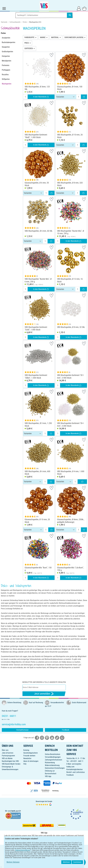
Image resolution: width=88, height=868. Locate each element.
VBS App (48, 776)
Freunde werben (29, 756)
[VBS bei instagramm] (42, 738)
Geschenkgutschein (31, 753)
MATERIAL (55, 37)
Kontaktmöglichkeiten (75, 769)
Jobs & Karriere (8, 753)
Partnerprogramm (8, 756)
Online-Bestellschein (53, 754)
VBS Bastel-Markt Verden (11, 764)
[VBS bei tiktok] (57, 738)
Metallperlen (7, 61)
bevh (13, 811)
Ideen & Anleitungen (31, 761)
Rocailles (5, 75)
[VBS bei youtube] (52, 738)
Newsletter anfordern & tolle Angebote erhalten (44, 682)
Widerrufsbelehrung (52, 765)
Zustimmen (77, 862)
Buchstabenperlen (9, 42)
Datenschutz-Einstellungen (55, 768)
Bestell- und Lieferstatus (76, 772)
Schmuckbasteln (15, 22)
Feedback (66, 730)
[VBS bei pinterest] (47, 738)
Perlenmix (6, 65)
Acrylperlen (6, 38)
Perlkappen (6, 70)
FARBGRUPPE (29, 37)
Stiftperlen (6, 79)
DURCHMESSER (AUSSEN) (74, 37)
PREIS (27, 43)
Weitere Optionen (13, 862)
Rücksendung (50, 763)
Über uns (5, 750)
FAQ (25, 764)
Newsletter (27, 758)
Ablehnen (66, 862)
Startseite (4, 22)
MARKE (43, 37)
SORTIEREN (29, 48)
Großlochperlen (7, 52)
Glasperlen (6, 47)
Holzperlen (6, 56)
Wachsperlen (7, 84)
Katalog (26, 750)
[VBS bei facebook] (37, 738)
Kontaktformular (23, 730)
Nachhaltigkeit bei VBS (10, 761)
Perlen (25, 22)
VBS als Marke (7, 758)
